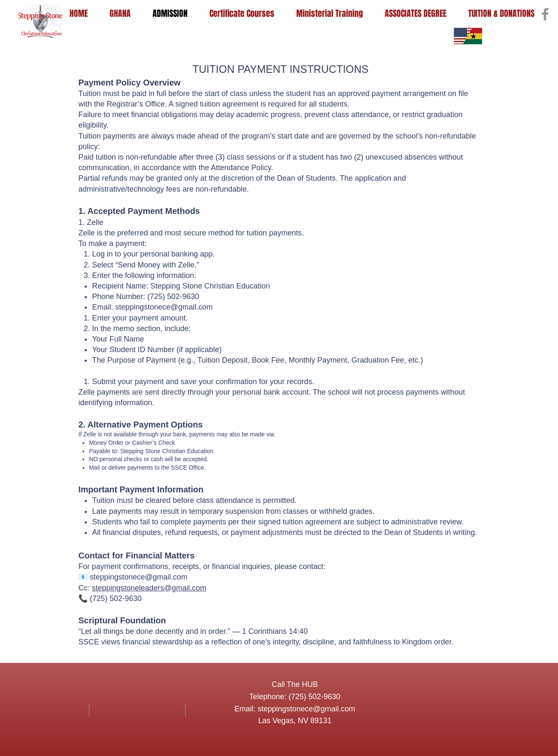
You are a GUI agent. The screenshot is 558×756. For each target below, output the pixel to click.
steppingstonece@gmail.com (164, 307)
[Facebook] (545, 14)
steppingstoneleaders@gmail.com (149, 588)
